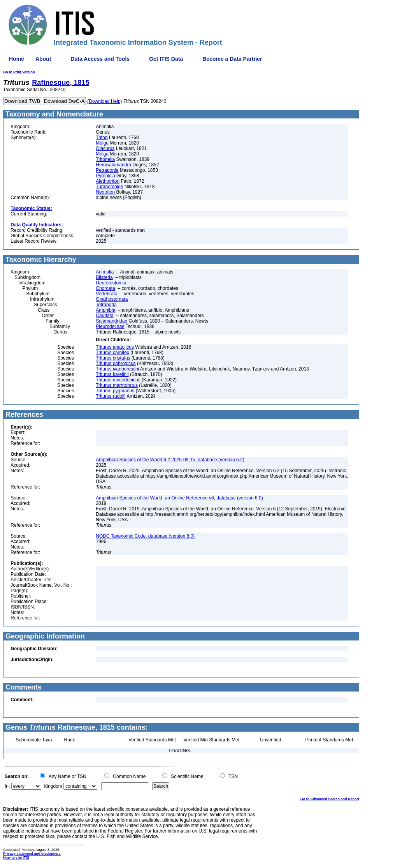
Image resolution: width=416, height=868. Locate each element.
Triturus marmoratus (117, 385)
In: (7, 786)
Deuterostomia (111, 283)
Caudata (104, 316)
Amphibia (105, 310)
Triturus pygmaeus (115, 391)
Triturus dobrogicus (116, 363)
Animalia (105, 272)
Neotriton (105, 192)
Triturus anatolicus (115, 347)
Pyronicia (105, 176)
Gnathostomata (112, 299)
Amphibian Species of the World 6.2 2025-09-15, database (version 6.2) (170, 460)
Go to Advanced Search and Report (330, 799)
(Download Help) (104, 101)
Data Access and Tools (100, 59)
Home (17, 59)
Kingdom (53, 786)
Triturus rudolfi (111, 396)
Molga (102, 154)
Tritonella (105, 159)
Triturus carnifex (112, 353)
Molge (102, 143)
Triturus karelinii (112, 374)
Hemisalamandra (113, 165)
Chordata (105, 288)
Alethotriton (108, 181)
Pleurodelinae (110, 326)
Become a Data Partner (232, 59)
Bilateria (104, 277)
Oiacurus (105, 148)
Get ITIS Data (166, 59)
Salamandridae (111, 321)
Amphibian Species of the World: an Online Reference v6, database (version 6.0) (179, 498)
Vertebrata (106, 294)
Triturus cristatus (113, 358)
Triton (102, 138)
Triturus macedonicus (118, 380)
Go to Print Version (19, 72)
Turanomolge (109, 187)
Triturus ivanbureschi (117, 369)
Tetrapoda (106, 305)
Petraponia (107, 170)
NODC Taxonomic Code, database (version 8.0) (145, 536)
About (43, 59)
